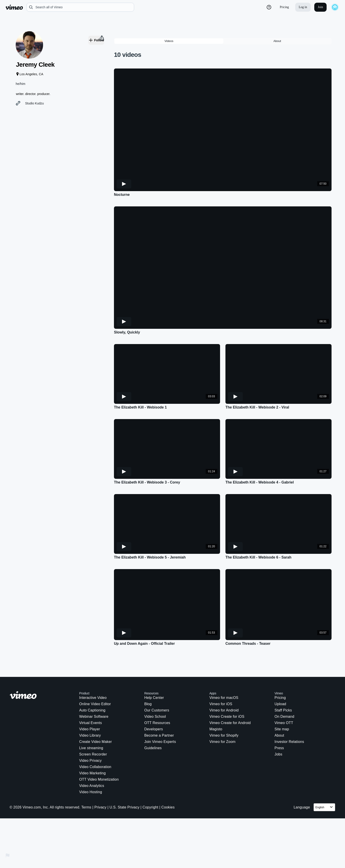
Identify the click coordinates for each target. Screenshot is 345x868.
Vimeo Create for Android (230, 703)
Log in (303, 7)
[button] (52, 211)
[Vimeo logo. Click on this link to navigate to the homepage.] (42, 676)
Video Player (90, 709)
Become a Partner (159, 716)
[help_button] (269, 7)
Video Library (90, 716)
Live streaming (91, 728)
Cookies (168, 787)
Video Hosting (91, 772)
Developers (154, 709)
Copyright (150, 787)
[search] (80, 7)
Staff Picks (283, 690)
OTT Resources (157, 703)
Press (279, 728)
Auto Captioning (92, 690)
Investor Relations (289, 722)
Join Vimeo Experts (160, 722)
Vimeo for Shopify (224, 716)
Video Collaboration (95, 747)
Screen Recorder (93, 734)
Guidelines (153, 728)
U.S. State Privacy (124, 787)
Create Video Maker (96, 722)
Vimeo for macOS (224, 678)
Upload (280, 684)
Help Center (154, 678)
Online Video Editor (95, 684)
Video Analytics (92, 766)
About (279, 716)
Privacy (100, 787)
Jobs (278, 734)
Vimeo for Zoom (222, 722)
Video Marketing (92, 753)
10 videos (128, 35)
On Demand (284, 697)
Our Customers (157, 690)
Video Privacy (90, 741)
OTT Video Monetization (99, 760)
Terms (86, 787)
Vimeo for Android (224, 690)
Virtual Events (91, 703)
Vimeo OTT (284, 703)
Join (320, 7)
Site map (282, 709)
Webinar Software (94, 697)
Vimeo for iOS (221, 684)
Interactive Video (93, 678)
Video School (155, 697)
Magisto (216, 709)
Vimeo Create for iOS (227, 697)
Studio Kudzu (40, 109)
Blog (148, 684)
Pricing (284, 7)
